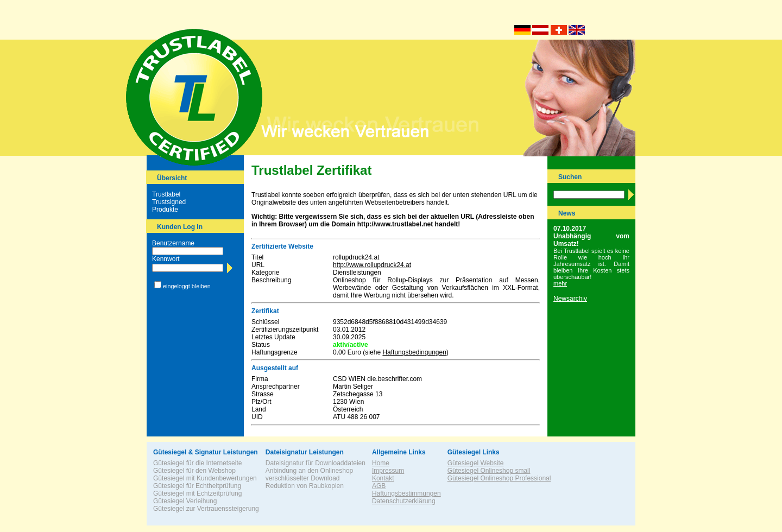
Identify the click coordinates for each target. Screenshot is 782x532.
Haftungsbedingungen (414, 352)
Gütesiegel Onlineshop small (489, 471)
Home (381, 463)
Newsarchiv (570, 299)
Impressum (388, 471)
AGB (379, 486)
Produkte (165, 210)
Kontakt (383, 478)
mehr (560, 283)
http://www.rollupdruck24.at (372, 265)
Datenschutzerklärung (404, 501)
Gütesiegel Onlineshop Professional (499, 478)
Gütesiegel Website (476, 463)
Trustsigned (169, 202)
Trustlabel (166, 194)
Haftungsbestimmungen (406, 493)
